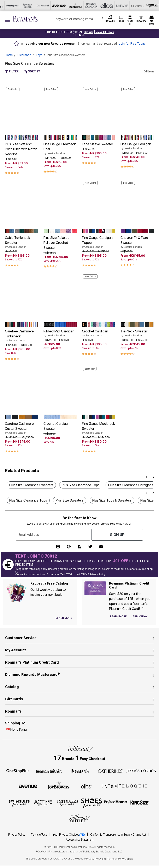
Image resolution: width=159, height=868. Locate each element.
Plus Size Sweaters (70, 500)
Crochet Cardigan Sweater (57, 426)
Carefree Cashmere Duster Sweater (22, 428)
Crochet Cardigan (99, 333)
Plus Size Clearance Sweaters (31, 485)
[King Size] (140, 803)
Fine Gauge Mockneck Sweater (99, 428)
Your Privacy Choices (69, 835)
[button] (89, 32)
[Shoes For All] (148, 6)
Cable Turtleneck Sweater (22, 242)
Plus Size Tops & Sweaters (112, 500)
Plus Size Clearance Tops (81, 485)
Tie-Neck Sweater (137, 333)
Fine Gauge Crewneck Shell (60, 149)
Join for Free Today (132, 44)
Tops (39, 55)
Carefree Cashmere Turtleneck (22, 336)
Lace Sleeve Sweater (98, 144)
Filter (12, 71)
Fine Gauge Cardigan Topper (99, 242)
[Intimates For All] (133, 6)
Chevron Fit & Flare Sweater (137, 242)
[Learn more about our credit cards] (118, 616)
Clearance (24, 55)
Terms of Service (117, 859)
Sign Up (117, 535)
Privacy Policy (17, 835)
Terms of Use (39, 835)
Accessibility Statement (80, 840)
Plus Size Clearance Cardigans (131, 485)
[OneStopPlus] (18, 771)
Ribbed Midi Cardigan (60, 333)
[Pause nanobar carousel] (75, 35)
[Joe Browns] (26, 6)
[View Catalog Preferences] (64, 618)
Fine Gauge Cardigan (137, 146)
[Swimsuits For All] (102, 6)
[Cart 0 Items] (152, 20)
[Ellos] (57, 6)
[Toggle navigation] (7, 20)
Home (9, 55)
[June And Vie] (72, 6)
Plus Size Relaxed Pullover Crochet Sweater (56, 243)
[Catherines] (110, 771)
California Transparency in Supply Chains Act (118, 835)
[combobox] (79, 19)
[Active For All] (118, 6)
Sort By (32, 71)
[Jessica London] (41, 6)
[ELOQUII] (134, 786)
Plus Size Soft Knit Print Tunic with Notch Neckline (21, 149)
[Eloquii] (87, 6)
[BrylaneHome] (116, 803)
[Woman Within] (49, 771)
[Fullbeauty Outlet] (79, 819)
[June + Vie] (110, 786)
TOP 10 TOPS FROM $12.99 (63, 32)
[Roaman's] (79, 771)
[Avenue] (11, 6)
